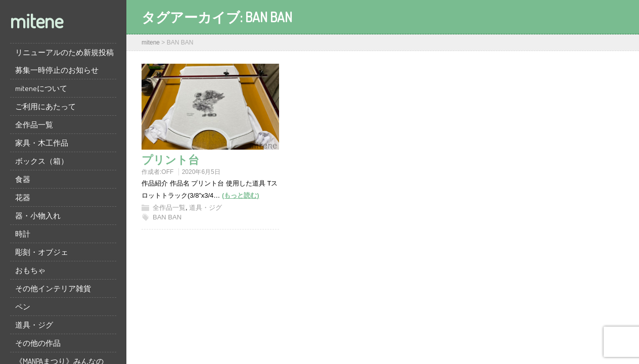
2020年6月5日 (201, 172)
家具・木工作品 (42, 143)
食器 (23, 179)
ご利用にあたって (45, 106)
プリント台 (170, 159)
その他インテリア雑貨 (53, 288)
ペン (23, 307)
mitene (37, 20)
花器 (23, 197)
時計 (23, 234)
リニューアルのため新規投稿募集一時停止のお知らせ (64, 61)
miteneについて (41, 88)
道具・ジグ (34, 325)
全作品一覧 (34, 125)
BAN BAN (167, 217)
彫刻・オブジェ (42, 252)
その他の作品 (38, 343)
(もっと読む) (241, 195)
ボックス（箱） (42, 161)
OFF (167, 172)
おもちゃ (30, 270)
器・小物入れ (38, 216)
